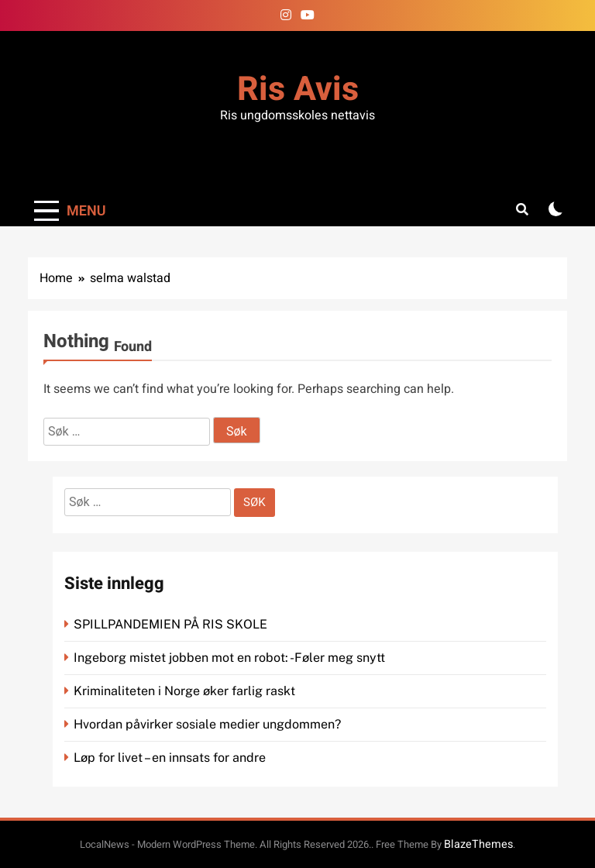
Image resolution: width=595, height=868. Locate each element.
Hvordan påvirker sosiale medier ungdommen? (207, 724)
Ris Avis (298, 90)
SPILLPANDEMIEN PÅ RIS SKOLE (172, 624)
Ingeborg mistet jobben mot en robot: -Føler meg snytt (231, 658)
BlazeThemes (478, 844)
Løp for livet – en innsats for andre (170, 758)
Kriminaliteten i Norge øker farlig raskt (186, 691)
